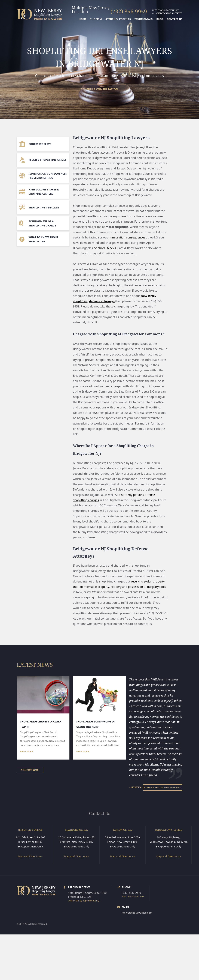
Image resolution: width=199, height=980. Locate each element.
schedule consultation (99, 89)
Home (83, 19)
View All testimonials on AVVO (163, 788)
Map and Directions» (30, 856)
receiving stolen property (148, 581)
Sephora (100, 248)
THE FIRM (96, 19)
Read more (27, 752)
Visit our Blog (30, 770)
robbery (116, 587)
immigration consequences (127, 237)
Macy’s (111, 248)
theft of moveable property (91, 587)
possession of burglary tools (147, 587)
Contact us (175, 19)
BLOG (160, 19)
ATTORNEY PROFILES (118, 19)
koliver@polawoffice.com (137, 913)
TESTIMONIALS (144, 19)
